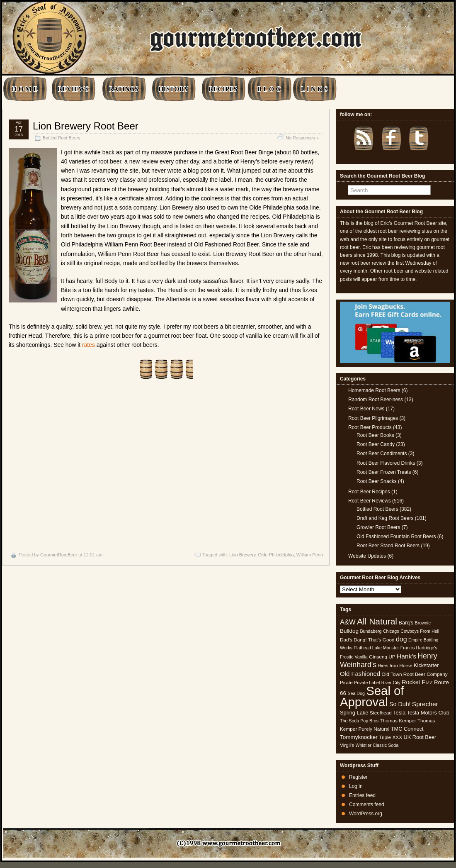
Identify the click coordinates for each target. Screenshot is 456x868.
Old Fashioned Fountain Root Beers (396, 536)
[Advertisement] (166, 466)
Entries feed (362, 795)
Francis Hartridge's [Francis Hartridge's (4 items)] (419, 648)
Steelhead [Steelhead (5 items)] (381, 713)
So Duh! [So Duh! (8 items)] (400, 704)
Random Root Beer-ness (376, 400)
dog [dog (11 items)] (401, 639)
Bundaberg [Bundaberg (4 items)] (371, 631)
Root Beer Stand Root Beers (388, 546)
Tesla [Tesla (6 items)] (399, 713)
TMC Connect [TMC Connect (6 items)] (407, 729)
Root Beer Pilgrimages (373, 418)
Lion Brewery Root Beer (86, 126)
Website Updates (367, 556)
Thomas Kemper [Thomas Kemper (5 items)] (398, 721)
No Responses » (302, 138)
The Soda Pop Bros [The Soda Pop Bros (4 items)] (359, 721)
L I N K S (314, 89)
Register (358, 777)
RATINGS (124, 89)
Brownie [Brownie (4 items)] (423, 623)
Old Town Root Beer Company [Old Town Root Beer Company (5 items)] (415, 674)
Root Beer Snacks (377, 481)
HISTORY (173, 89)
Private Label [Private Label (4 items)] (367, 683)
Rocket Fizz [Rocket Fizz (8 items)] (417, 682)
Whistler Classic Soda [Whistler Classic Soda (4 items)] (377, 745)
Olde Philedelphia (276, 555)
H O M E (25, 89)
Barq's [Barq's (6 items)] (406, 623)
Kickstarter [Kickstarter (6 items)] (426, 665)
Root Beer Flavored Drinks (386, 463)
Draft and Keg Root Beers (385, 518)
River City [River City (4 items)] (391, 683)
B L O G (269, 89)
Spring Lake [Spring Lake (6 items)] (354, 713)
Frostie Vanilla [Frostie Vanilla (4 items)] (354, 657)
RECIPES (223, 89)
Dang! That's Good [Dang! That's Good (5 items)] (374, 640)
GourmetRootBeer (59, 555)
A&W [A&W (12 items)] (348, 622)
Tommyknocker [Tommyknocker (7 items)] (359, 737)
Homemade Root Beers (374, 390)
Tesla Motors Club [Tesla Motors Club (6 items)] (428, 713)
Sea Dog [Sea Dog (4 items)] (356, 693)
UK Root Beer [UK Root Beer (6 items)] (420, 737)
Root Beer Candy (376, 444)
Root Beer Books (375, 435)
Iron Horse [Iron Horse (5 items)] (401, 666)
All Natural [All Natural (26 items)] (377, 621)
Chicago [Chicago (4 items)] (391, 631)
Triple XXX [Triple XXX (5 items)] (391, 737)
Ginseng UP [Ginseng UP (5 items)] (382, 657)
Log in (356, 786)
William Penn (310, 555)
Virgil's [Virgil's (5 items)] (347, 745)
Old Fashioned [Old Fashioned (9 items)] (360, 674)
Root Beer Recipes (369, 492)
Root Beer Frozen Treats (384, 472)
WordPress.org (366, 814)
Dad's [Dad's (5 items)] (346, 640)
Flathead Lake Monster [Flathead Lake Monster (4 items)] (376, 648)
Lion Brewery (242, 555)
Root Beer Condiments (382, 454)
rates (89, 345)
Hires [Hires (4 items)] (383, 666)
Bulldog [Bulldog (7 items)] (349, 631)
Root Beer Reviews (370, 501)
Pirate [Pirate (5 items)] (346, 683)
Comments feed (367, 805)
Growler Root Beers (378, 527)
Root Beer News (366, 409)
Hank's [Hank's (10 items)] (406, 656)
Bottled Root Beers (62, 138)
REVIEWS (73, 89)
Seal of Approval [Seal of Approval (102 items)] (372, 696)
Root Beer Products (370, 427)
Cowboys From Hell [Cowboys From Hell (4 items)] (420, 631)
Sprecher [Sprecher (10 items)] (425, 704)
